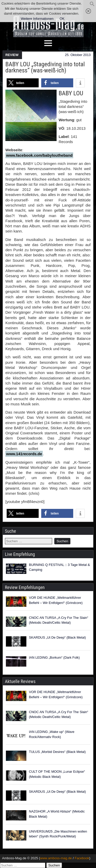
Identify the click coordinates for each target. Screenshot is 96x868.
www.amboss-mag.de (56, 858)
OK (62, 19)
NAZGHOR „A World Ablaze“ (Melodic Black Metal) (57, 814)
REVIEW (12, 55)
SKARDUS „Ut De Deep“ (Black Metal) (57, 637)
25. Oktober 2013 (78, 55)
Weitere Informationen (37, 19)
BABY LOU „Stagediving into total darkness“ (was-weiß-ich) (45, 67)
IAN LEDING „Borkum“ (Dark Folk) (54, 657)
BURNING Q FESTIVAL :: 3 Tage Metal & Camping (59, 567)
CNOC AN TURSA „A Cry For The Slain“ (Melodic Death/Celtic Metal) (58, 620)
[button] (92, 5)
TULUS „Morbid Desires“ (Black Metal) (57, 752)
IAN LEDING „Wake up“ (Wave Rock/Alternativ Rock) (52, 734)
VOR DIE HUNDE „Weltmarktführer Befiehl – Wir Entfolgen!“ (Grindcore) (56, 600)
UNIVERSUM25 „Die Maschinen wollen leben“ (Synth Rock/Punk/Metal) (58, 834)
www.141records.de (24, 454)
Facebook (82, 858)
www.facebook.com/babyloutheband (39, 155)
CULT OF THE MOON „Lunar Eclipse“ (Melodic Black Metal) (57, 774)
